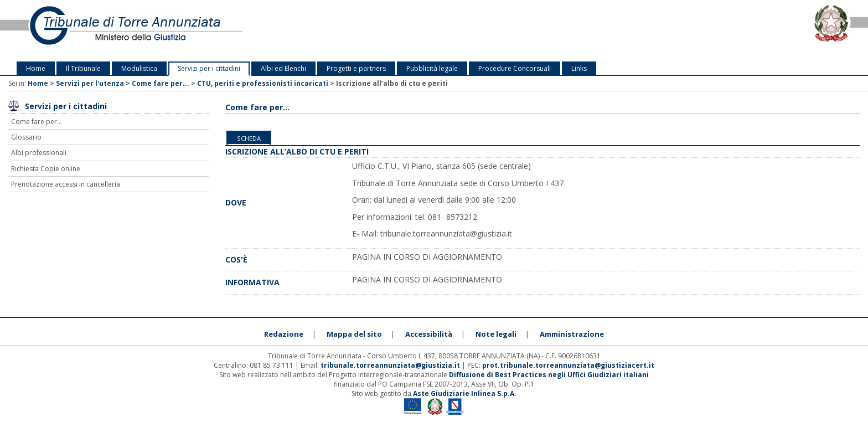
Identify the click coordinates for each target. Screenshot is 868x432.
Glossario (26, 137)
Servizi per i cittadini (209, 68)
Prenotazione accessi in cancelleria (66, 184)
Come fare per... (161, 83)
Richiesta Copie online (46, 169)
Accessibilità (429, 334)
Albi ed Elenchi (283, 68)
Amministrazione (572, 334)
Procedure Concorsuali (515, 68)
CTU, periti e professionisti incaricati (263, 83)
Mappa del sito (354, 334)
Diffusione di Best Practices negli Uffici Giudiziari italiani (549, 375)
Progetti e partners (356, 68)
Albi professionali (39, 153)
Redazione (284, 334)
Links (579, 68)
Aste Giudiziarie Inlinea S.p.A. (465, 394)
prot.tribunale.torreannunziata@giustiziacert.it (568, 365)
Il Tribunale (83, 68)
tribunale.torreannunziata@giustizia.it (391, 365)
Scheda (249, 138)
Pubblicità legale (432, 68)
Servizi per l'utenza (90, 83)
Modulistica (139, 68)
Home (36, 68)
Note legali (496, 334)
